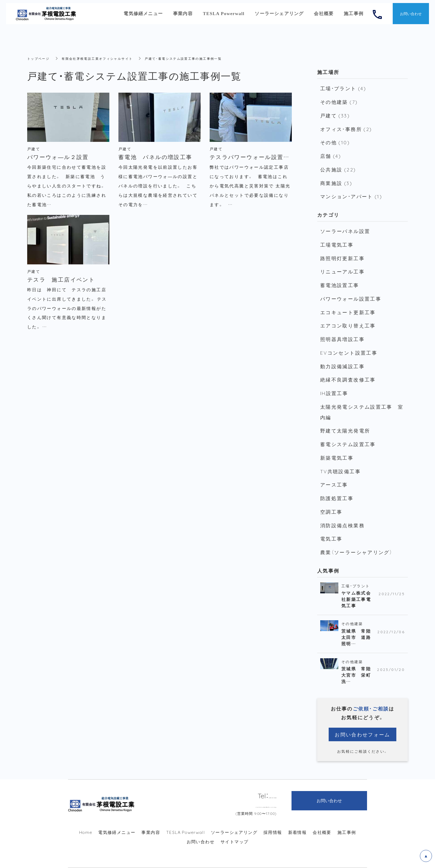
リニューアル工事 (341, 265)
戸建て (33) (334, 114)
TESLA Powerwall (185, 814)
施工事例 (347, 814)
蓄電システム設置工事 (346, 431)
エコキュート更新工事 (346, 304)
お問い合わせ (201, 824)
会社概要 (322, 814)
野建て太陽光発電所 (344, 418)
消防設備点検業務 (341, 509)
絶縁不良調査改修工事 (346, 369)
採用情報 (273, 814)
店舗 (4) (330, 153)
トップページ (40, 58)
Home (86, 814)
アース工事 (333, 470)
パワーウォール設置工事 (349, 291)
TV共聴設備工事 (339, 457)
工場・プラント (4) (342, 88)
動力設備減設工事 (341, 356)
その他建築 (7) (338, 101)
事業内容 (151, 814)
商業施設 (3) (335, 179)
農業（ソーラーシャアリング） (354, 535)
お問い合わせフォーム (363, 716)
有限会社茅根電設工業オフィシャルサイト (106, 58)
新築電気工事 (336, 444)
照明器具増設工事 (341, 330)
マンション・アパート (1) (350, 192)
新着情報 (298, 814)
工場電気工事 (336, 239)
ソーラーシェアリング (234, 814)
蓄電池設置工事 (338, 278)
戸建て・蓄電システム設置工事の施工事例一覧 (203, 58)
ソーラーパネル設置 (344, 226)
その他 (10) (334, 140)
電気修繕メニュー (117, 814)
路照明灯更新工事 (341, 252)
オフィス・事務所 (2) (345, 127)
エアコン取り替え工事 (346, 317)
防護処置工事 (336, 483)
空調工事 (331, 496)
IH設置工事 (333, 382)
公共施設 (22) (337, 166)
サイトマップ (234, 824)
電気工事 (331, 522)
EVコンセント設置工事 (347, 343)
